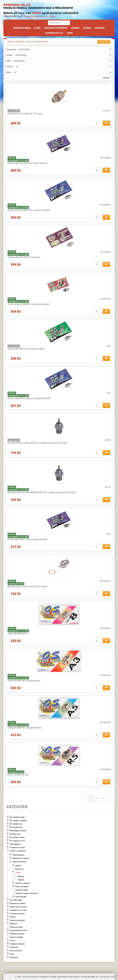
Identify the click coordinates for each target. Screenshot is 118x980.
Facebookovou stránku (40, 16)
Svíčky (29, 41)
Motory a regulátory (16, 41)
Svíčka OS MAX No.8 (17, 634)
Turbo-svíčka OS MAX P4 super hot (24, 257)
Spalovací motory (41, 41)
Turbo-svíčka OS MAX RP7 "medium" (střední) (29, 210)
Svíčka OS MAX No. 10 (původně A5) (24, 728)
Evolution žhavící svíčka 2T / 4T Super (25, 114)
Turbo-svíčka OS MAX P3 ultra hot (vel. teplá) (28, 304)
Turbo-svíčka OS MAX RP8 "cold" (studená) (27, 163)
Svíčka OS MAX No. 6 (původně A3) (24, 681)
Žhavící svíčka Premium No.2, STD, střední (27, 586)
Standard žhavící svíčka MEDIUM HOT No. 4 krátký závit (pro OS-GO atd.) (42, 492)
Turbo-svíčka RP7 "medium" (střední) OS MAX (29, 398)
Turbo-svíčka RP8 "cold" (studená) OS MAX (27, 539)
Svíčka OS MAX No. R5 (18, 775)
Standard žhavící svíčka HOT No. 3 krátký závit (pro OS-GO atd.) (37, 443)
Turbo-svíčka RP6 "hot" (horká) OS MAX (26, 349)
